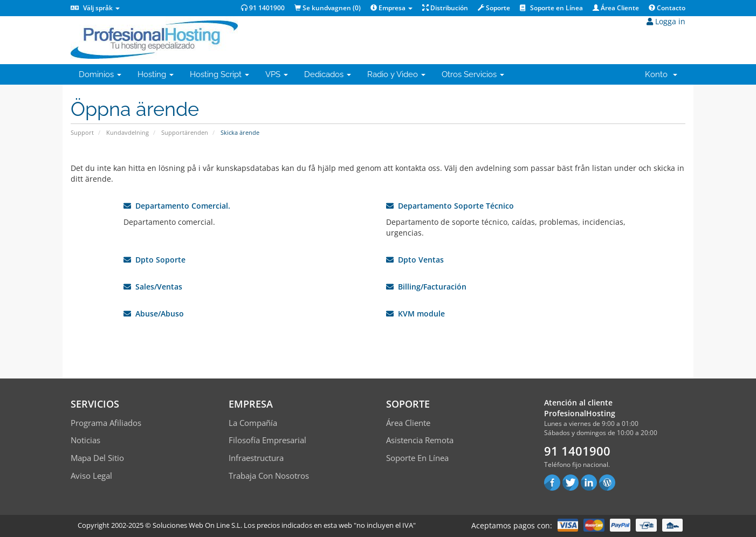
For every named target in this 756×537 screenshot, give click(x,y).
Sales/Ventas (153, 287)
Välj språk (95, 8)
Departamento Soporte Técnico (450, 206)
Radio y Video (396, 74)
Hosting (156, 74)
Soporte (494, 8)
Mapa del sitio (97, 458)
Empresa (391, 8)
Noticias (85, 440)
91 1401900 (263, 8)
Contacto (667, 8)
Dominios (100, 74)
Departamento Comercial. (177, 206)
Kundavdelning (128, 132)
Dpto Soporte (154, 260)
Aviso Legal (91, 476)
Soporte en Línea (551, 8)
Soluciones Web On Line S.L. (197, 525)
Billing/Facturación (426, 287)
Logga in (666, 21)
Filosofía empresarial (267, 440)
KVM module (415, 314)
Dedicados (328, 74)
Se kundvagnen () (328, 8)
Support (82, 132)
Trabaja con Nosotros (269, 476)
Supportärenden (185, 132)
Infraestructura (256, 458)
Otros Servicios (473, 74)
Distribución (445, 8)
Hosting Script (219, 74)
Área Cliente (616, 8)
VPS (277, 74)
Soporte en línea (417, 458)
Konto (661, 74)
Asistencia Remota (420, 440)
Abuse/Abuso (154, 314)
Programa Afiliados (106, 423)
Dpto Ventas (415, 260)
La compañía (253, 423)
